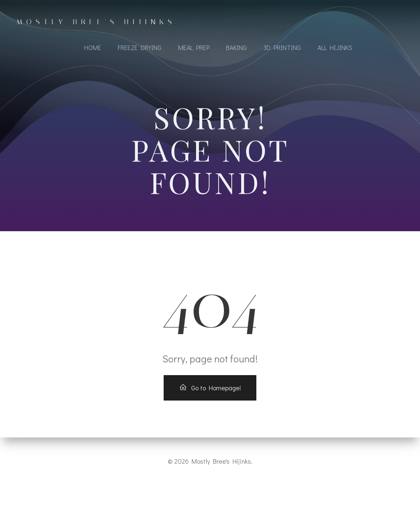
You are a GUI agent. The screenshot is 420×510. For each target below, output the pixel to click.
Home (93, 47)
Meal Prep (194, 47)
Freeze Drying (140, 47)
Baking (236, 47)
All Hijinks (335, 47)
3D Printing (282, 47)
